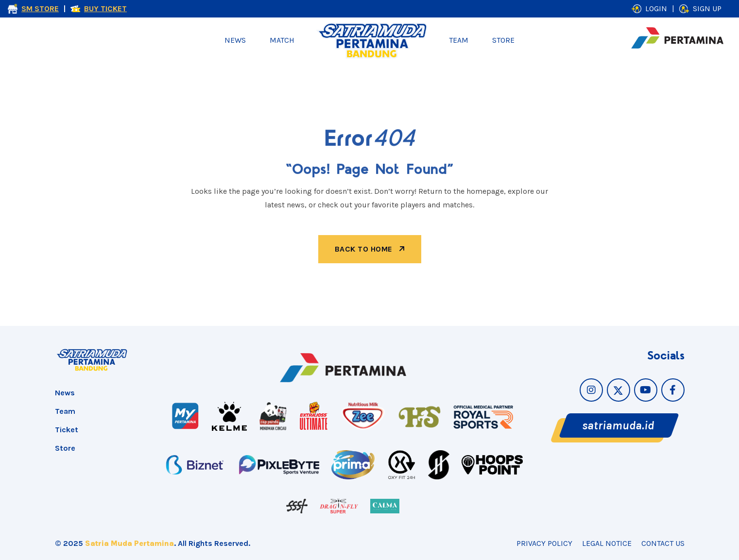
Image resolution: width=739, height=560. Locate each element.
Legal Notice (607, 543)
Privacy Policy (544, 543)
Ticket (67, 430)
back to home (370, 249)
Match (282, 40)
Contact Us (663, 543)
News (235, 40)
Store (503, 40)
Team (459, 40)
